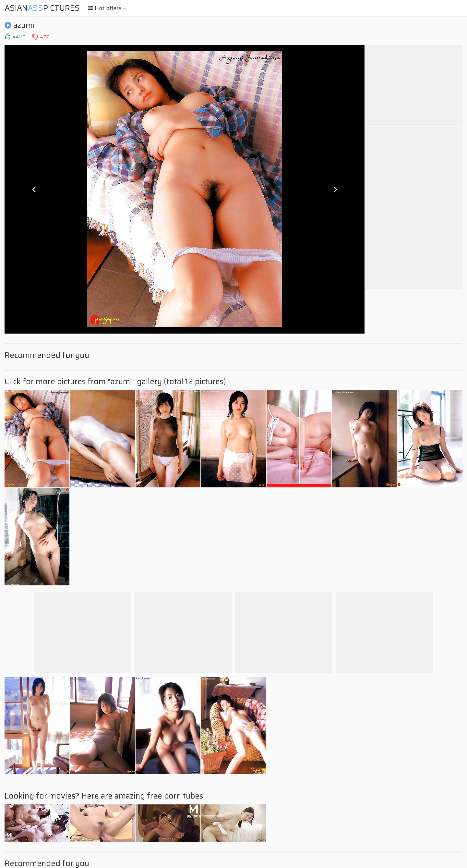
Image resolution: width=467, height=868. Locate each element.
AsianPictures (42, 8)
